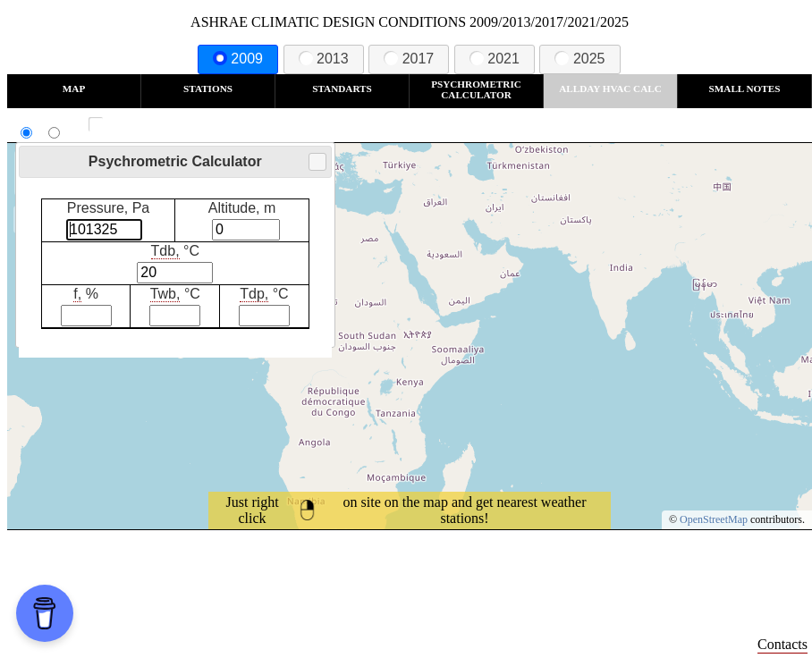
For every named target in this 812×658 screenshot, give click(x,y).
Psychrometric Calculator (476, 89)
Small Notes (745, 89)
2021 (495, 59)
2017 (409, 59)
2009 (238, 59)
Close (317, 162)
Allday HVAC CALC (610, 89)
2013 (324, 59)
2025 (579, 59)
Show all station (148, 125)
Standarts (342, 89)
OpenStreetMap (714, 519)
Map (74, 89)
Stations (208, 89)
